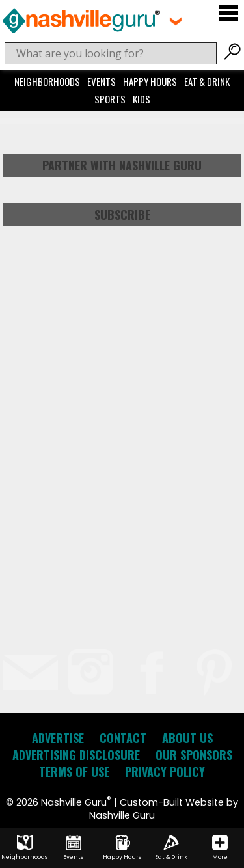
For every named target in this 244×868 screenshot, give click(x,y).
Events (102, 81)
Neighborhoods (47, 81)
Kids (142, 99)
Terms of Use (74, 772)
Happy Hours (150, 81)
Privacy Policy (165, 772)
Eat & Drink (207, 81)
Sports (110, 99)
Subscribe (122, 215)
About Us (187, 738)
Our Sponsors (194, 755)
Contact (123, 738)
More (220, 848)
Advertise (58, 738)
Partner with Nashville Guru (122, 165)
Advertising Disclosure (76, 755)
